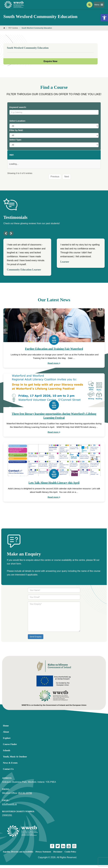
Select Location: (18, 121)
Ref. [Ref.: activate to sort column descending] (12, 156)
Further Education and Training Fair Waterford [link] (54, 352)
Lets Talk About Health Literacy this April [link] (54, 486)
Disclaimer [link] (58, 855)
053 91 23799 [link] (25, 796)
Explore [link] (7, 741)
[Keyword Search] (54, 112)
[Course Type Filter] (54, 145)
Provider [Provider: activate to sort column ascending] (66, 156)
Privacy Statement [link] (43, 855)
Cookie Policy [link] (70, 855)
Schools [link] (7, 753)
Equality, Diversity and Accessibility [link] (18, 855)
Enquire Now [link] (50, 61)
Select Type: (16, 140)
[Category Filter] (54, 135)
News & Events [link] (10, 766)
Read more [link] (54, 366)
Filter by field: (16, 130)
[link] (104, 18)
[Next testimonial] (11, 236)
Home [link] (6, 729)
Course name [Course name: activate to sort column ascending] (23, 156)
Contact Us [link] (8, 772)
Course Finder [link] (10, 747)
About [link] (6, 735)
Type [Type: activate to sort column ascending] (95, 156)
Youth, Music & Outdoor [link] (15, 760)
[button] (97, 5)
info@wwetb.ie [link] (9, 807)
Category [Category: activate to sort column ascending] (82, 156)
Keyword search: (18, 107)
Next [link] (67, 179)
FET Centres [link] (13, 28)
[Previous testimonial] (6, 236)
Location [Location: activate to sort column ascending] (38, 156)
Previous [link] (55, 179)
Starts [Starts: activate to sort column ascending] (52, 156)
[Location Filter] (54, 126)
